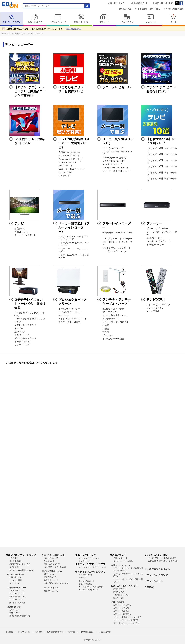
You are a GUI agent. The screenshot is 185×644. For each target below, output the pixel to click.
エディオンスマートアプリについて (93, 567)
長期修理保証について (18, 597)
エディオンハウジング (164, 3)
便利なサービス (81, 19)
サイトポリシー (15, 567)
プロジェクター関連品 (69, 322)
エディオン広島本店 (121, 611)
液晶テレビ (20, 229)
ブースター (108, 335)
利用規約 (39, 632)
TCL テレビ (64, 176)
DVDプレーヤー (154, 238)
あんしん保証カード (87, 581)
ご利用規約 (14, 558)
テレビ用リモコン (155, 308)
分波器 (106, 325)
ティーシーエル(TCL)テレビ (116, 171)
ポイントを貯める (86, 584)
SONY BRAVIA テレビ (69, 156)
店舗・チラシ (127, 19)
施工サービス (119, 598)
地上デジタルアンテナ (113, 309)
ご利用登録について (17, 590)
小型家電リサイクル (121, 595)
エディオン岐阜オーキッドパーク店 (127, 617)
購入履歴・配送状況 (17, 603)
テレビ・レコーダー (35, 34)
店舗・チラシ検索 (120, 558)
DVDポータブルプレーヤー (159, 241)
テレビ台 (19, 328)
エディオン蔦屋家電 (121, 608)
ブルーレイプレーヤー (157, 229)
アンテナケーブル (111, 319)
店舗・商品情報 (118, 602)
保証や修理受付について (52, 571)
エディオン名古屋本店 (122, 614)
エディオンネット (154, 581)
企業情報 (149, 587)
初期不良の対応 (50, 577)
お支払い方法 (15, 610)
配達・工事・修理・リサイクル (124, 586)
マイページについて (17, 594)
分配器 (106, 329)
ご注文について (14, 607)
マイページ (150, 19)
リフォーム (104, 19)
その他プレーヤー (155, 245)
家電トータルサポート (121, 565)
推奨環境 (71, 632)
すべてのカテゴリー (17, 34)
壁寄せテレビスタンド (25, 325)
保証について (49, 574)
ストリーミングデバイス (158, 305)
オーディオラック (23, 342)
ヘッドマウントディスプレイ (72, 319)
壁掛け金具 (20, 332)
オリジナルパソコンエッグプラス (126, 623)
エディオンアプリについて (89, 558)
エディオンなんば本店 (122, 605)
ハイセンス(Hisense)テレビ (116, 168)
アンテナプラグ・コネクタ (115, 322)
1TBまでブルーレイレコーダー (117, 248)
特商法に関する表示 (55, 632)
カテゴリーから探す (12, 19)
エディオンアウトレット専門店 (126, 620)
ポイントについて (16, 600)
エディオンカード (58, 19)
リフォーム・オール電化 (123, 561)
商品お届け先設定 (73, 29)
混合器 (106, 332)
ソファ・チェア (22, 345)
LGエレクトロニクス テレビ (72, 169)
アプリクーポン (85, 561)
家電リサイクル (120, 592)
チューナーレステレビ (25, 235)
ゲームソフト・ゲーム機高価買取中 (162, 558)
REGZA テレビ (66, 166)
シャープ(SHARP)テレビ (114, 158)
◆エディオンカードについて (90, 572)
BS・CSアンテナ (111, 312)
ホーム (4, 34)
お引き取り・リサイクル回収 (55, 567)
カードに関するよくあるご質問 (91, 587)
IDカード (82, 578)
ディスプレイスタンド (25, 338)
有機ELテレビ (21, 232)
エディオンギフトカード (88, 590)
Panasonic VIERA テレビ (70, 159)
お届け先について (51, 558)
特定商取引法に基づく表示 (20, 564)
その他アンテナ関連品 (113, 339)
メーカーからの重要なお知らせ (22, 570)
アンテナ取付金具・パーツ (115, 315)
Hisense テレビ (66, 172)
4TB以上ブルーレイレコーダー (117, 239)
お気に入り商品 (125, 9)
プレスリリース (24, 632)
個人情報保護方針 (16, 561)
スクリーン (64, 315)
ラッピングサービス (52, 588)
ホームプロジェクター (69, 309)
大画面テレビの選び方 (69, 152)
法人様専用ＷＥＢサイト (157, 569)
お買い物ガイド (35, 19)
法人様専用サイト (140, 3)
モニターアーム (22, 335)
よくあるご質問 (140, 9)
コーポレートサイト (118, 3)
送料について (15, 613)
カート (174, 19)
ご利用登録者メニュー (17, 588)
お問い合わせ (155, 9)
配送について (49, 561)
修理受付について (51, 580)
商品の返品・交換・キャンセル (56, 583)
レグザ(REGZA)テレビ (113, 161)
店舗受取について (51, 591)
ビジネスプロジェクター (70, 312)
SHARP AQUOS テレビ (70, 162)
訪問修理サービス (120, 589)
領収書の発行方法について (20, 616)
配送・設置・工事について (53, 555)
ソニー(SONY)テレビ (113, 148)
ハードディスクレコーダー (115, 251)
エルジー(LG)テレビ (112, 164)
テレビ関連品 (153, 311)
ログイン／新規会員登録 (173, 9)
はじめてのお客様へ (16, 575)
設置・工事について (52, 564)
